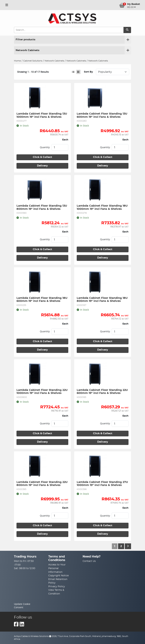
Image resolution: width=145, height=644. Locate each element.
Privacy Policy (57, 586)
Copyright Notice (58, 576)
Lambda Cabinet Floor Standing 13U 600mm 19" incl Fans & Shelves (102, 115)
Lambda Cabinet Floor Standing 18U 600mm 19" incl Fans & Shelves (42, 299)
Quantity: (45, 147)
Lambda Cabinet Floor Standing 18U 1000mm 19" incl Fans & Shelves (103, 207)
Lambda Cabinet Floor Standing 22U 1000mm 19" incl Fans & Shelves (42, 392)
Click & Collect (42, 157)
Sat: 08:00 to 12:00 (25, 568)
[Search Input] (69, 30)
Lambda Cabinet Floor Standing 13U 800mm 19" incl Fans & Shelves (42, 207)
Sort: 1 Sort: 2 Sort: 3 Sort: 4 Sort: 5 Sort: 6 (113, 72)
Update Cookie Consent (22, 606)
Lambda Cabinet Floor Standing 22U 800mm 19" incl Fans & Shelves (42, 484)
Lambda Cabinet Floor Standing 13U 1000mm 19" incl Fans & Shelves (42, 115)
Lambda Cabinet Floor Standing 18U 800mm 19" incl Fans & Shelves (103, 299)
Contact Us (89, 561)
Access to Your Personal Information (57, 568)
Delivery (42, 166)
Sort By (88, 72)
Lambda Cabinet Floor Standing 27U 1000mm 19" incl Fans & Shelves (103, 484)
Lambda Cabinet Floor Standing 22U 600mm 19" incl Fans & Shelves (103, 392)
